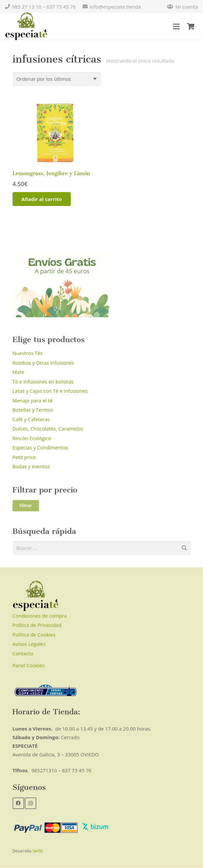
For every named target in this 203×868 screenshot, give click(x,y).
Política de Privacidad (37, 625)
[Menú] (176, 26)
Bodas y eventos (31, 467)
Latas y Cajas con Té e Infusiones (50, 391)
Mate (19, 372)
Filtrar (26, 506)
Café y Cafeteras (31, 419)
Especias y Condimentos (41, 448)
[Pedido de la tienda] (57, 79)
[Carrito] (191, 26)
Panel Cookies (29, 666)
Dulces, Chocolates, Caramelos (48, 429)
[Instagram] (31, 803)
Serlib (38, 851)
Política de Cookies (34, 635)
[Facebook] (18, 803)
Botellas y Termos (33, 410)
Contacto (23, 654)
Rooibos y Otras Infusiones (43, 363)
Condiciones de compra (40, 616)
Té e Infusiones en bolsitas (43, 382)
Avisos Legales (29, 644)
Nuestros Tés (28, 353)
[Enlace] (26, 26)
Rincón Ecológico (32, 438)
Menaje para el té (33, 400)
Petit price (24, 457)
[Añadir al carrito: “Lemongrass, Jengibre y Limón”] (42, 199)
